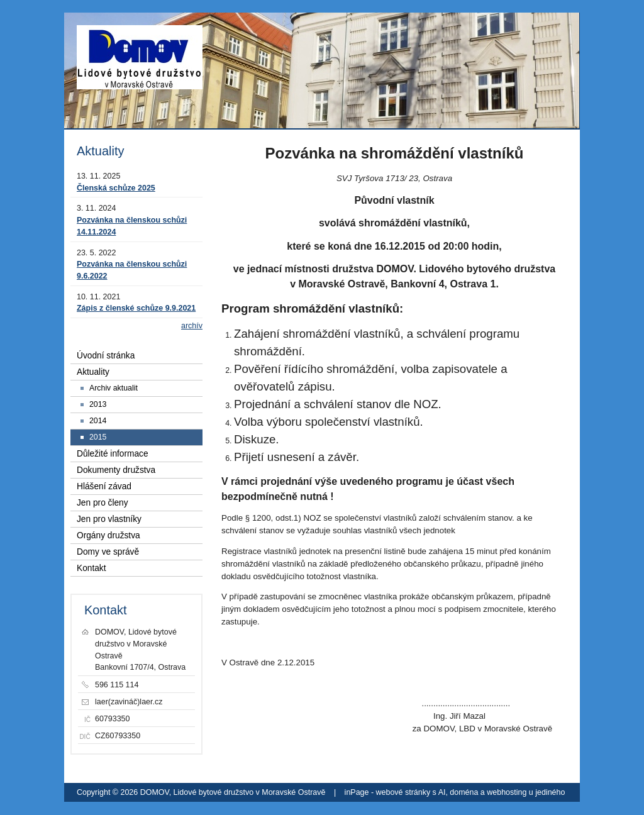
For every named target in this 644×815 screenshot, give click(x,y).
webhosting (507, 792)
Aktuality (93, 372)
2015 (98, 437)
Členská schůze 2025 (116, 188)
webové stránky (403, 792)
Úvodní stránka (106, 356)
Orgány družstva (108, 535)
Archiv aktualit (114, 388)
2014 (98, 421)
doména (464, 792)
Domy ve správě (108, 552)
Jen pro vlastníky (109, 519)
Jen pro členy (103, 503)
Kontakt (92, 568)
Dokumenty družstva (116, 470)
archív (192, 326)
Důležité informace (113, 454)
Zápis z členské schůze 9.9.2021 (136, 308)
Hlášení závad (104, 486)
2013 (98, 404)
